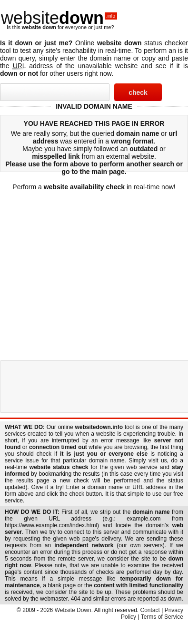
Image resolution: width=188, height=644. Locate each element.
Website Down (73, 610)
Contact (150, 610)
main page (108, 172)
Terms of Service (162, 617)
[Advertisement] (89, 266)
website (59, 18)
